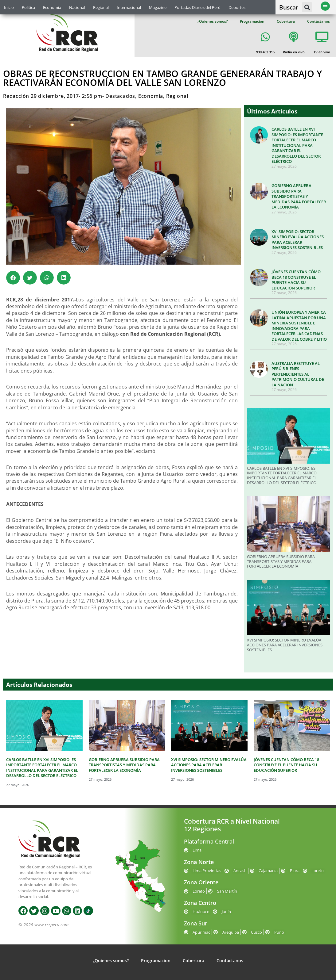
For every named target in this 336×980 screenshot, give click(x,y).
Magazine (158, 7)
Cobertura (286, 21)
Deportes (237, 7)
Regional (101, 7)
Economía (52, 7)
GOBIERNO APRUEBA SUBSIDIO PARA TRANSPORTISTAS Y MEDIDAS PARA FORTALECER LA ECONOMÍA (299, 196)
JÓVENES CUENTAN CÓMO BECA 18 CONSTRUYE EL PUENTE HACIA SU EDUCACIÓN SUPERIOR (296, 280)
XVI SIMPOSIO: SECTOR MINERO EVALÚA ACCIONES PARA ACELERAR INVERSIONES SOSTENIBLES (298, 240)
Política (28, 7)
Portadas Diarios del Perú (197, 7)
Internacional (129, 7)
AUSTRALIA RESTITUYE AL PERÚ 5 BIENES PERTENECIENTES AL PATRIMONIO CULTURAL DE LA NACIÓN (298, 374)
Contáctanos (318, 21)
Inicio (9, 7)
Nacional (77, 7)
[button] (307, 7)
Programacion (252, 21)
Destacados (120, 96)
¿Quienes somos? (213, 21)
